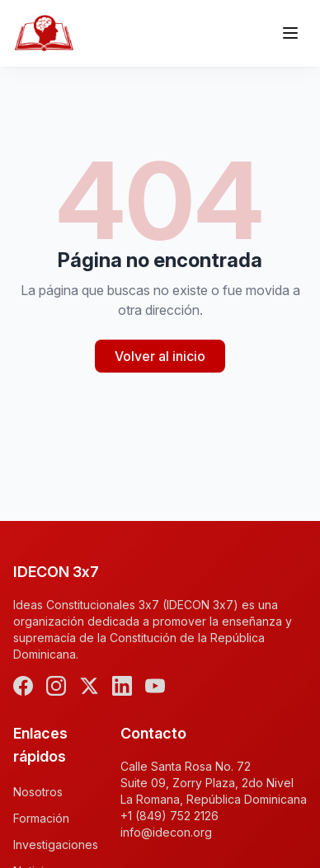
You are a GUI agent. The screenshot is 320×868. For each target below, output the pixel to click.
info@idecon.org (166, 832)
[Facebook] (23, 686)
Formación (41, 818)
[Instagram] (56, 686)
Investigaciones (56, 845)
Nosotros (38, 792)
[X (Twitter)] (89, 686)
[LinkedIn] (122, 686)
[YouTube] (155, 686)
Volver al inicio (160, 356)
